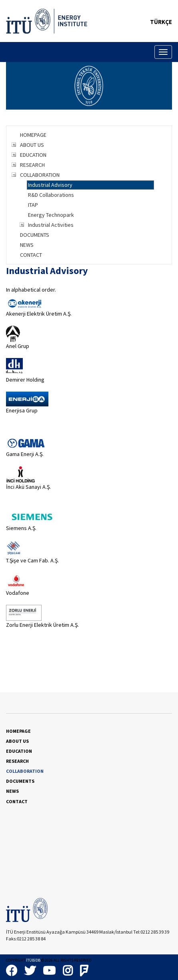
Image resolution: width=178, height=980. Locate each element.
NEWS (27, 245)
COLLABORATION (40, 175)
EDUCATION (33, 155)
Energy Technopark (51, 215)
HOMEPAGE (33, 135)
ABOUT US (32, 145)
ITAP (33, 205)
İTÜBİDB (33, 960)
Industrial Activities (51, 225)
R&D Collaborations (51, 195)
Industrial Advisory (50, 185)
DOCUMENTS (35, 235)
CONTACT (31, 255)
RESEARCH (32, 165)
